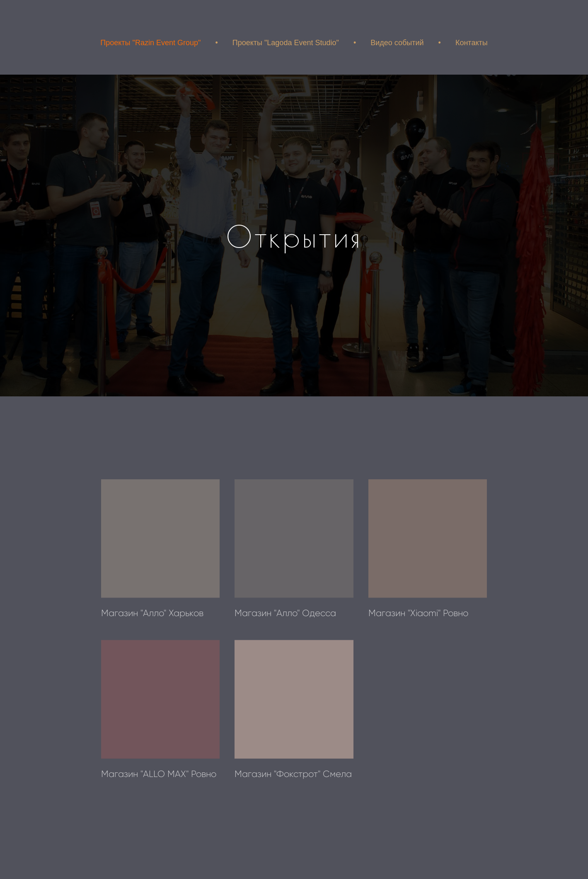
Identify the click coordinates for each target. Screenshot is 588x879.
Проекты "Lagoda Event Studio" (286, 43)
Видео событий (397, 43)
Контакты (472, 43)
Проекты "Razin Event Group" (150, 43)
